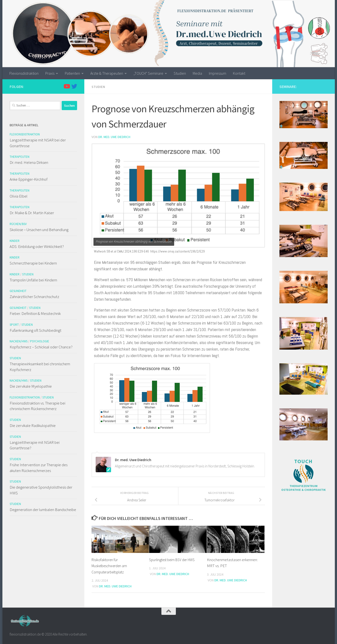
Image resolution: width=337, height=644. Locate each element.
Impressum (218, 73)
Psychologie (40, 341)
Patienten (72, 73)
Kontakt (239, 73)
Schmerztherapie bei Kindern (33, 263)
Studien (180, 73)
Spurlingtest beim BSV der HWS (175, 559)
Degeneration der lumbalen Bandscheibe (43, 510)
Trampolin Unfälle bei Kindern (33, 280)
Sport (14, 325)
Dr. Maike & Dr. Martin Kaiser (32, 213)
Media (197, 73)
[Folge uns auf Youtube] (66, 86)
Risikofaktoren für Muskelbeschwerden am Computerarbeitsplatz (111, 565)
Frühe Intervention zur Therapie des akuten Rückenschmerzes (39, 468)
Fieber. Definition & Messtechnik (35, 313)
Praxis (50, 73)
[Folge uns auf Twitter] (74, 86)
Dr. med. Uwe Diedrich (115, 137)
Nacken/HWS (19, 341)
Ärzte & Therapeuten (107, 73)
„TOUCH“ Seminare (148, 73)
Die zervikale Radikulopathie (33, 425)
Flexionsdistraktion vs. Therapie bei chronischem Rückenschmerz (37, 406)
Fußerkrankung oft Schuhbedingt (36, 330)
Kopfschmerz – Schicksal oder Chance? (41, 347)
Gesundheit (18, 291)
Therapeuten (20, 157)
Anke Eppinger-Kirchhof (29, 179)
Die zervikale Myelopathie (31, 386)
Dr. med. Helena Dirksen (29, 162)
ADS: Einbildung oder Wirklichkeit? (37, 246)
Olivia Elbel (19, 196)
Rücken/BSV (18, 224)
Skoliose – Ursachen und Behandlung (39, 230)
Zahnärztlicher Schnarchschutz (34, 297)
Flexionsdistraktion (24, 73)
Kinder (15, 241)
